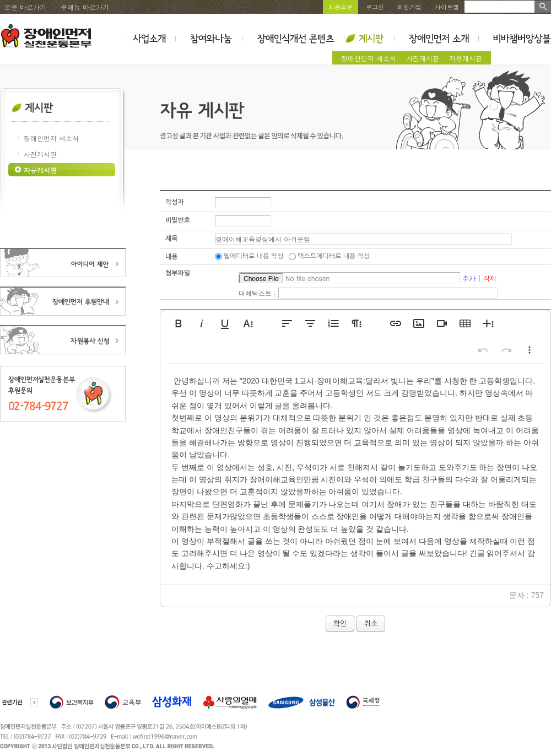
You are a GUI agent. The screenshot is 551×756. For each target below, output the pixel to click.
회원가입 (409, 7)
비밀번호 (178, 220)
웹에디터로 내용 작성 (253, 256)
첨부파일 (178, 273)
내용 (172, 257)
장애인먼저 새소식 (369, 58)
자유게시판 (466, 58)
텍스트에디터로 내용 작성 (334, 256)
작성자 (175, 202)
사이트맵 (447, 7)
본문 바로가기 (25, 7)
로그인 (375, 7)
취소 (371, 623)
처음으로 (341, 7)
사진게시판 (423, 58)
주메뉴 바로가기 (85, 7)
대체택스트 (255, 293)
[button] (179, 323)
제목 (172, 239)
